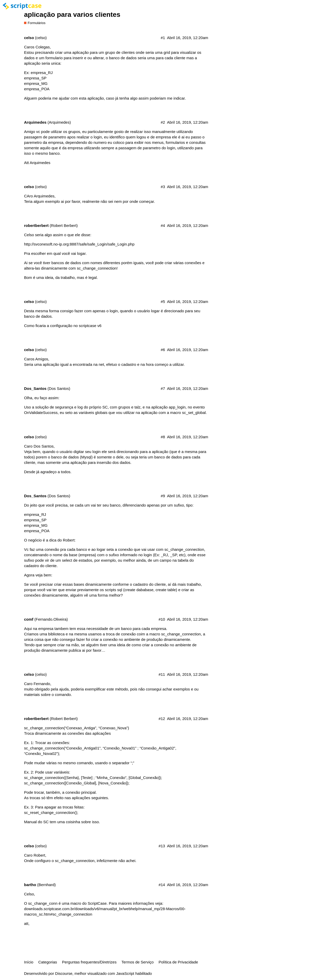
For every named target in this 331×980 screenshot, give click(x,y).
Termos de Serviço (138, 962)
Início (29, 962)
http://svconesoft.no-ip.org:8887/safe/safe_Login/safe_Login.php (79, 244)
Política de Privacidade (178, 962)
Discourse (64, 973)
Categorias (48, 962)
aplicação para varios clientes (72, 14)
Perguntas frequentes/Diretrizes (89, 962)
